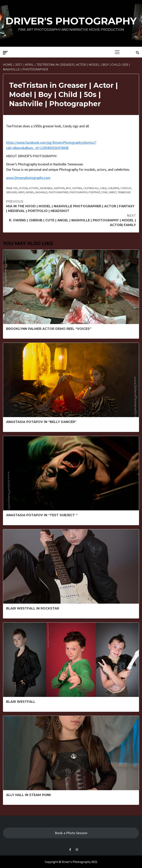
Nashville (41, 192)
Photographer (59, 192)
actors (34, 188)
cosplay (126, 188)
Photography (78, 192)
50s (15, 188)
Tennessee (124, 192)
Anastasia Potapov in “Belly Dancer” (41, 422)
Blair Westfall (21, 702)
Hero (21, 192)
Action (23, 188)
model (30, 192)
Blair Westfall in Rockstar (33, 608)
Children (114, 188)
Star (104, 192)
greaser (11, 192)
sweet (112, 192)
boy (68, 188)
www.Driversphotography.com (28, 178)
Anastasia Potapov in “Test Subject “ (42, 515)
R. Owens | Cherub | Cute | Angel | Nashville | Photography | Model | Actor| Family (71, 220)
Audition (59, 188)
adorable (46, 188)
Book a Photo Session (71, 833)
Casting (77, 188)
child (103, 188)
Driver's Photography (71, 21)
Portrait (94, 192)
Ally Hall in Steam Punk (29, 795)
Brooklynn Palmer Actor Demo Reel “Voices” (49, 329)
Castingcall (91, 188)
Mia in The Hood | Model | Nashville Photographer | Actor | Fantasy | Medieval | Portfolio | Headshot (71, 206)
